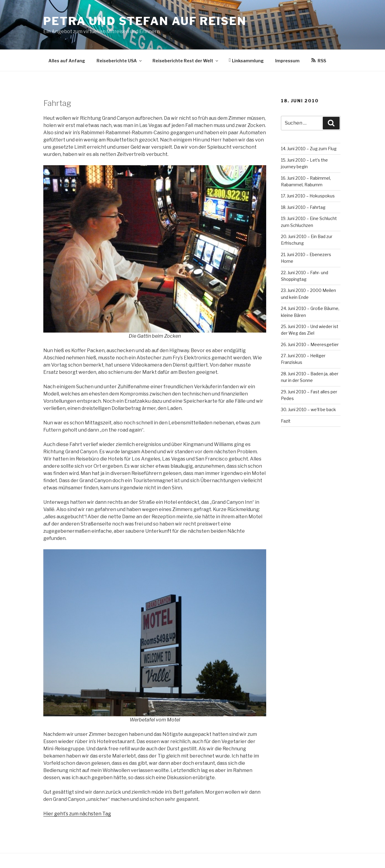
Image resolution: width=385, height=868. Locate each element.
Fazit (286, 421)
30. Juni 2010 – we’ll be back (308, 409)
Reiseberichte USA (120, 61)
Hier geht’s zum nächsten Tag (77, 814)
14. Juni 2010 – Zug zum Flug (309, 149)
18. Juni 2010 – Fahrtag (303, 207)
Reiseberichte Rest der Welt (186, 61)
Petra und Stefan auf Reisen (145, 21)
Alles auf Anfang (67, 61)
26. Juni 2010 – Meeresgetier (310, 344)
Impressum (287, 61)
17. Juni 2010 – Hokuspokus (308, 196)
